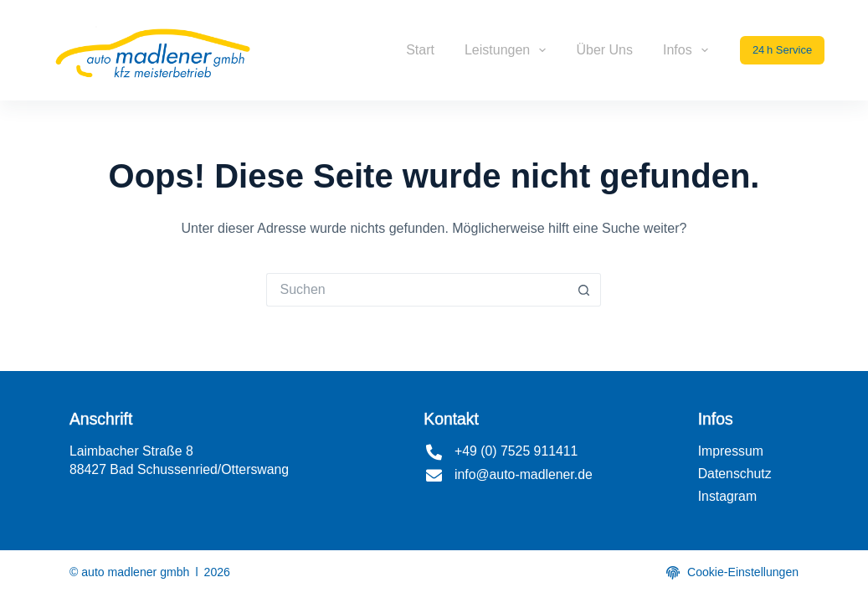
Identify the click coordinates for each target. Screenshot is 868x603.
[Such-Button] (584, 290)
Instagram (727, 496)
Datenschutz (735, 474)
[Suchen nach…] (417, 290)
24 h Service (782, 50)
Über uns (604, 50)
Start (420, 50)
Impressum (731, 451)
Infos (689, 50)
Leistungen (508, 50)
